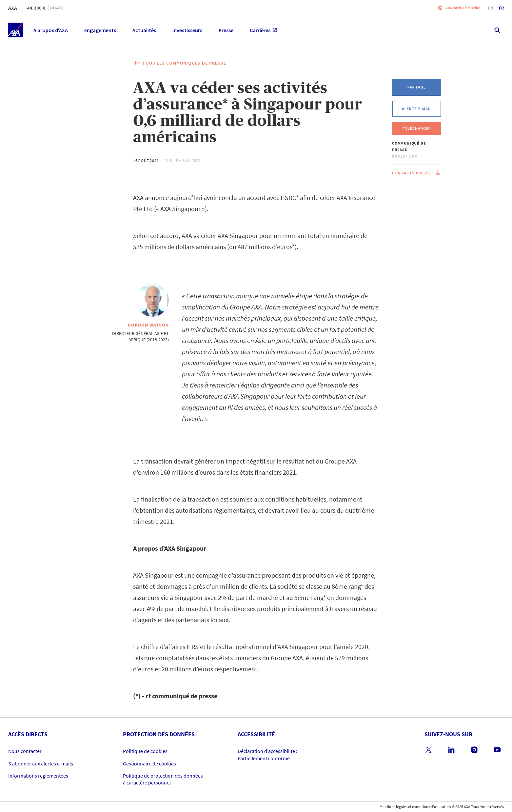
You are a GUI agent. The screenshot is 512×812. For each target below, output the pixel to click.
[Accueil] (16, 30)
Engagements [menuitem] (100, 30)
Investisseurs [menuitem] (187, 30)
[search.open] (497, 30)
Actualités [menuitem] (144, 30)
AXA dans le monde (463, 8)
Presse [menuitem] (226, 30)
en (491, 8)
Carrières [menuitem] (263, 30)
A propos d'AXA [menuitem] (51, 30)
